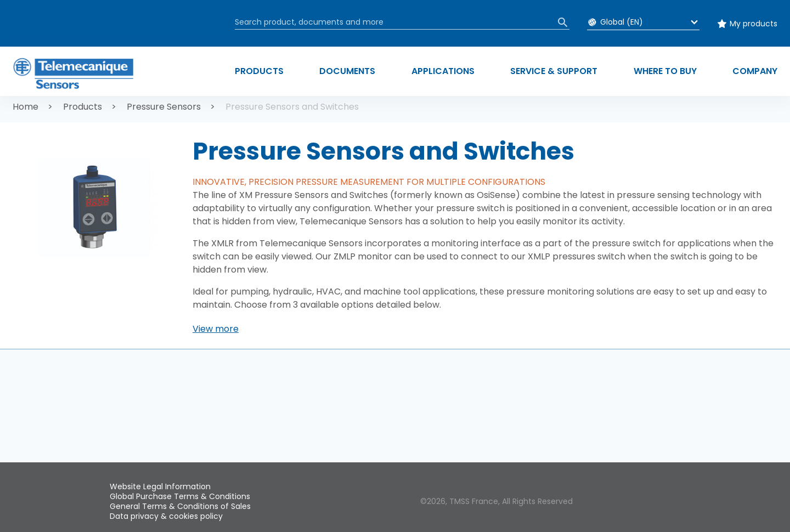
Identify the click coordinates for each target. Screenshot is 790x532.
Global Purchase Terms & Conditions (180, 496)
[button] (216, 329)
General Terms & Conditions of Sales (180, 506)
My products (754, 24)
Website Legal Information (160, 486)
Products (83, 107)
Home (26, 107)
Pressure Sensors (164, 107)
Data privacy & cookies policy (166, 516)
